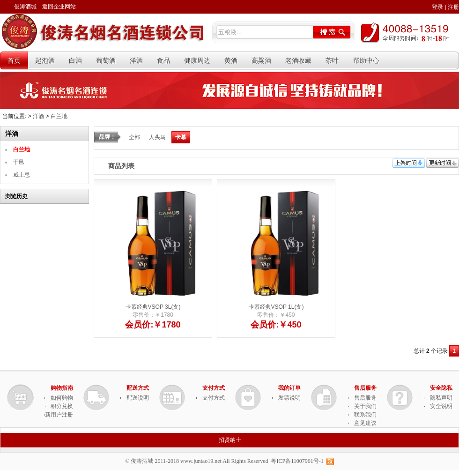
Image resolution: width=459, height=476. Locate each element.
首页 (14, 60)
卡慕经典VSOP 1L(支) (276, 306)
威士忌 (22, 174)
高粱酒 (261, 60)
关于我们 (365, 406)
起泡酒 (45, 60)
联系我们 (365, 414)
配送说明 (138, 397)
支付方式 (214, 397)
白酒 (75, 60)
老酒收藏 (298, 60)
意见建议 (365, 423)
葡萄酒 (106, 60)
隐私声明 (441, 397)
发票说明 (289, 397)
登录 (437, 7)
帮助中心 (366, 60)
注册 (453, 7)
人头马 (157, 137)
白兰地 (59, 116)
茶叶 (332, 60)
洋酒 (136, 60)
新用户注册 (59, 414)
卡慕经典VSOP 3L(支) (153, 306)
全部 (134, 137)
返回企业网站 (59, 7)
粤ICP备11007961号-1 (297, 461)
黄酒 (231, 60)
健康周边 (197, 60)
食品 (163, 60)
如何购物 (62, 397)
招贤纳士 (230, 439)
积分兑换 (62, 406)
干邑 (19, 162)
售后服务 (365, 397)
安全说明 (441, 406)
